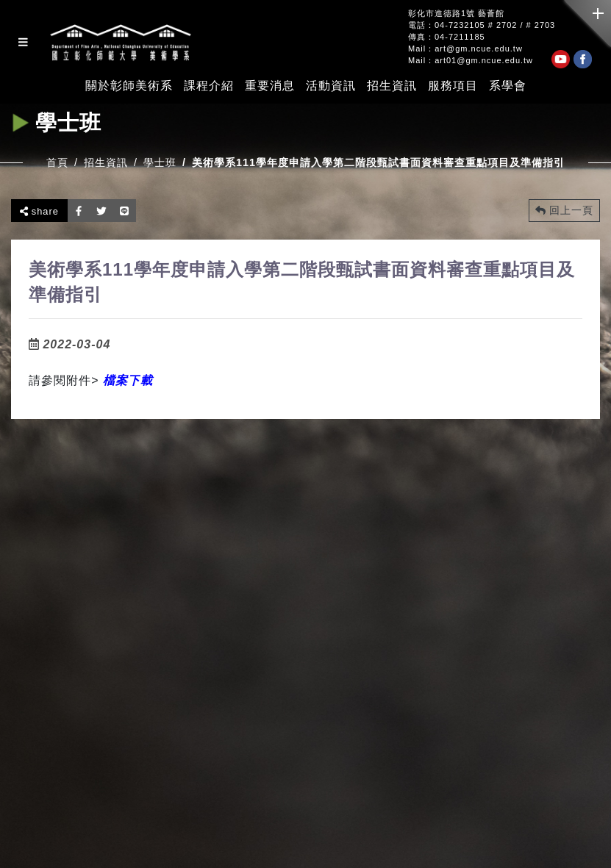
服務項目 (453, 86)
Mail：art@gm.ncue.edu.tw (465, 49)
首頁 (57, 162)
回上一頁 (564, 210)
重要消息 (270, 86)
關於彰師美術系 (129, 86)
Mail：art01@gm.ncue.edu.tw (471, 61)
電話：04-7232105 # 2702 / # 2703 (482, 25)
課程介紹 (209, 86)
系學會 (508, 86)
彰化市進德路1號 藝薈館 (456, 14)
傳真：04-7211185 (447, 37)
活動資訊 (331, 86)
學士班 (160, 162)
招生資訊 (392, 86)
